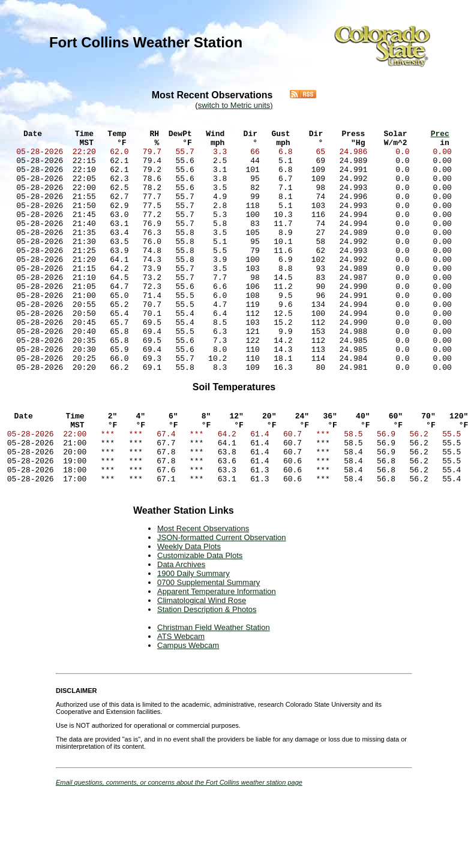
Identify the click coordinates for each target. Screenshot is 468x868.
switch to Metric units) (235, 105)
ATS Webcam (181, 705)
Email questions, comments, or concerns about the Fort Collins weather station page (179, 851)
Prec (440, 138)
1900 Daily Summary (193, 642)
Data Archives (181, 633)
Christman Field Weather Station (214, 696)
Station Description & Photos (207, 678)
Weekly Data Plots (189, 615)
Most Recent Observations (203, 597)
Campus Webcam (188, 714)
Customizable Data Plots (200, 624)
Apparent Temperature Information (217, 660)
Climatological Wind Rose (202, 669)
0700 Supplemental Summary (208, 651)
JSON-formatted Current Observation (222, 606)
